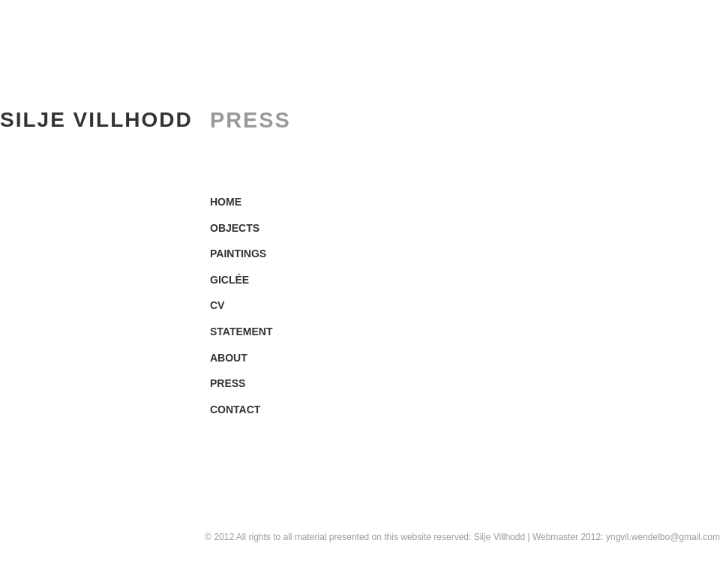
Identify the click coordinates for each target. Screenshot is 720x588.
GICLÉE (229, 280)
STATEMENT (241, 331)
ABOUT (229, 358)
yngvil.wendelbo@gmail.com (663, 537)
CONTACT (235, 409)
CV (217, 305)
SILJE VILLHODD (96, 120)
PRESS (228, 383)
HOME (226, 202)
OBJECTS (235, 228)
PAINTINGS (238, 253)
